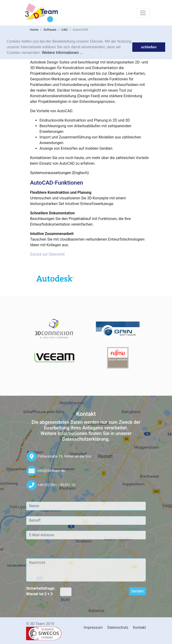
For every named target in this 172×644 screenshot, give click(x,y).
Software (50, 30)
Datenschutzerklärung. (86, 439)
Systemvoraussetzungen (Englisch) (59, 173)
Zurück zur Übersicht (47, 254)
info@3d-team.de (51, 470)
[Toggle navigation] (143, 13)
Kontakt (139, 627)
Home (34, 30)
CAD (64, 30)
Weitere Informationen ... (62, 53)
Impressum (93, 627)
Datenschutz (118, 627)
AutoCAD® (80, 30)
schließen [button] (149, 47)
